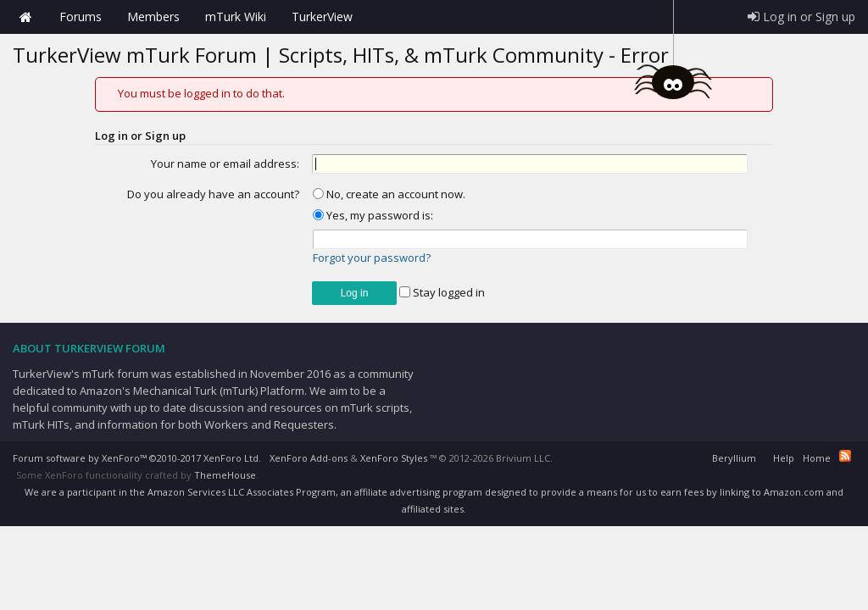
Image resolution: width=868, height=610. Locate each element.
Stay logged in (442, 292)
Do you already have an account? (213, 194)
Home (25, 17)
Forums (81, 17)
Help (784, 458)
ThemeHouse (225, 475)
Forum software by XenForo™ (137, 458)
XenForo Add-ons (309, 458)
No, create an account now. (389, 194)
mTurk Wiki (236, 17)
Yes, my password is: (373, 215)
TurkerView (322, 17)
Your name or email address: (225, 164)
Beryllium (734, 458)
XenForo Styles (394, 458)
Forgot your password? (372, 258)
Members (153, 17)
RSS (845, 456)
